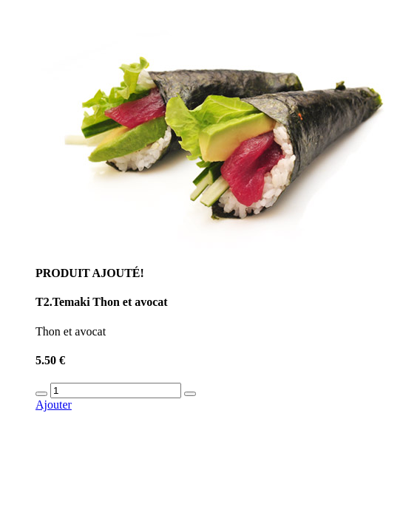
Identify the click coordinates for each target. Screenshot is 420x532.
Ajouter (54, 405)
